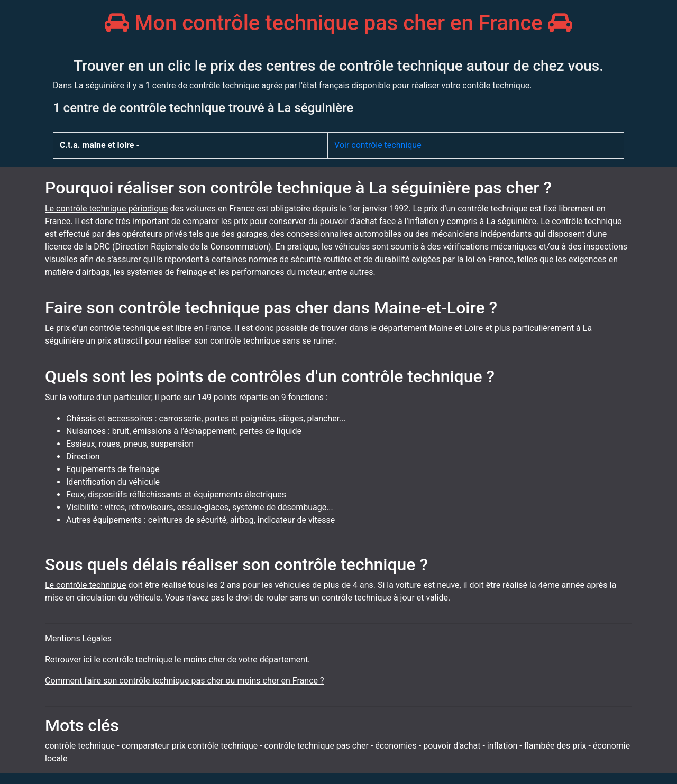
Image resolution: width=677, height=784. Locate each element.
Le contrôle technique (85, 585)
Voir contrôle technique (378, 145)
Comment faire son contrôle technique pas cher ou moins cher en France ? (185, 681)
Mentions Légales (78, 638)
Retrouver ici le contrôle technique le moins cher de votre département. (177, 660)
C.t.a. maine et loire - (100, 145)
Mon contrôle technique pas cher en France (338, 23)
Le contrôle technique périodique (107, 209)
